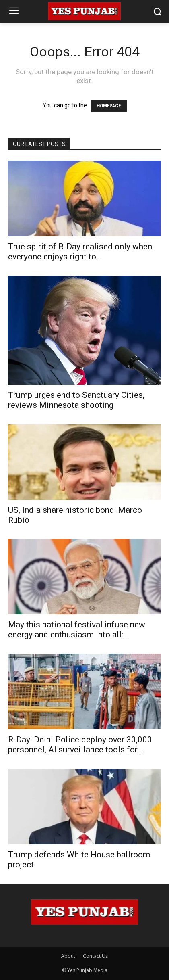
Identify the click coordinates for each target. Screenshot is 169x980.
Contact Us (95, 956)
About (68, 956)
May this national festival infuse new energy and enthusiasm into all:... (77, 630)
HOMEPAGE (109, 106)
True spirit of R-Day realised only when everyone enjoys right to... (80, 252)
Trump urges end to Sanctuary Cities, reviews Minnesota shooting (76, 400)
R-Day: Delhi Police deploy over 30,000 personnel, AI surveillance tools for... (80, 745)
